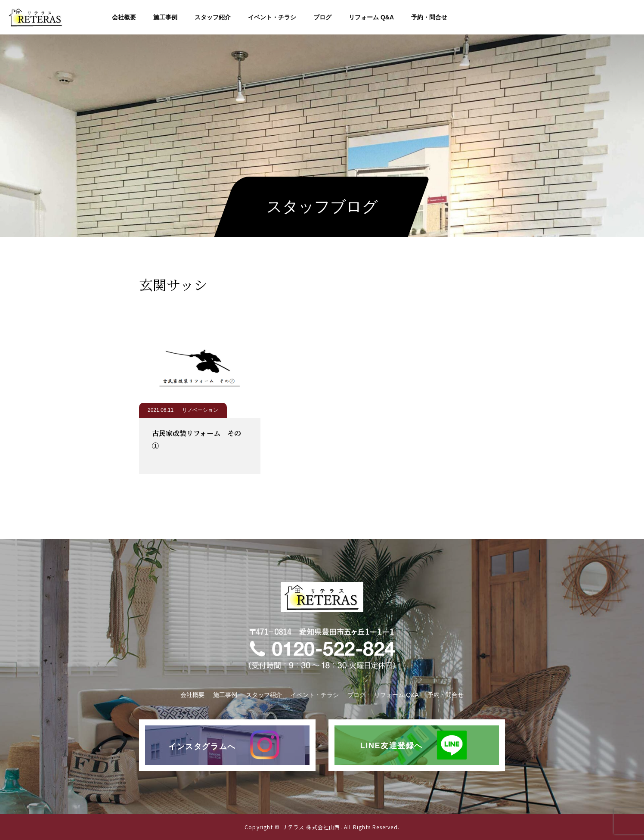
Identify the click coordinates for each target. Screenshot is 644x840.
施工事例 (165, 17)
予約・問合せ (429, 17)
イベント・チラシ (272, 17)
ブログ (322, 17)
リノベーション (200, 410)
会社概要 (124, 17)
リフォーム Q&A (371, 17)
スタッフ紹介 (213, 17)
